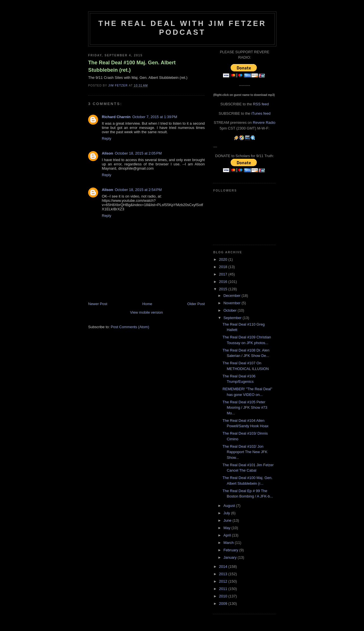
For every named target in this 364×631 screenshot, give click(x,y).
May (227, 528)
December (233, 296)
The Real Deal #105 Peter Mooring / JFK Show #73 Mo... (245, 408)
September (233, 318)
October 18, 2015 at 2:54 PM (138, 190)
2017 (224, 274)
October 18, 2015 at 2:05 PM (138, 153)
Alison (107, 153)
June (228, 520)
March (229, 543)
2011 (224, 589)
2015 (224, 289)
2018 (224, 267)
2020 (224, 259)
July (227, 513)
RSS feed (261, 104)
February (231, 550)
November (233, 303)
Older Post (196, 304)
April (228, 535)
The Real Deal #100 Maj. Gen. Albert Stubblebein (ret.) (132, 66)
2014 (224, 567)
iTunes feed (261, 113)
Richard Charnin (116, 117)
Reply (106, 138)
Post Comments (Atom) (130, 327)
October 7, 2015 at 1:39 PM (155, 117)
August (230, 506)
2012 (224, 581)
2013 (224, 574)
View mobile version (146, 312)
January (231, 557)
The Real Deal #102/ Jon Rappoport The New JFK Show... (245, 452)
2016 (224, 282)
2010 (224, 596)
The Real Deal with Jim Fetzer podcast (182, 28)
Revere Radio (264, 123)
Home (147, 304)
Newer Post (98, 304)
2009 (224, 604)
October (231, 310)
